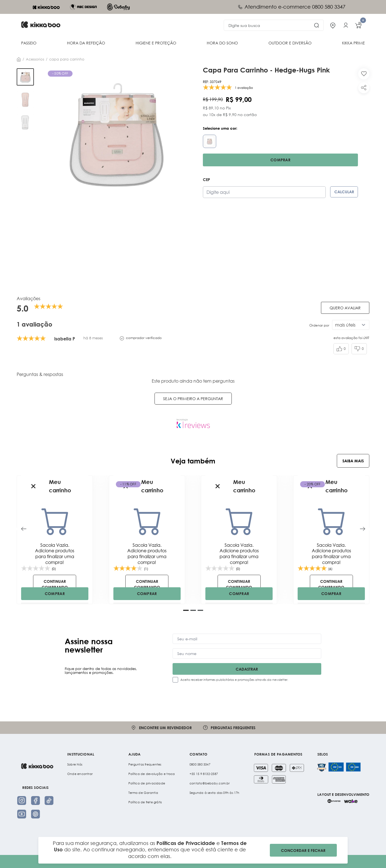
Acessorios (35, 59)
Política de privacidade (147, 783)
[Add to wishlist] (364, 74)
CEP (206, 180)
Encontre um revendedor (161, 728)
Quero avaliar (345, 308)
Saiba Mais (353, 461)
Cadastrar (247, 669)
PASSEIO (29, 43)
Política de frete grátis (145, 802)
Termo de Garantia (143, 793)
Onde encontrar (80, 774)
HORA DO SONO (222, 43)
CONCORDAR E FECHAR (303, 850)
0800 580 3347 (200, 764)
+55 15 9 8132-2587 (204, 774)
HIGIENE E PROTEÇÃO (156, 43)
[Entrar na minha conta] (346, 25)
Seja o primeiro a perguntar (193, 399)
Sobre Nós (75, 764)
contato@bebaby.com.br (210, 783)
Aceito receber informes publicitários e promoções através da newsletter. (234, 680)
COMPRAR (55, 594)
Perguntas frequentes (229, 728)
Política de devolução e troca (152, 774)
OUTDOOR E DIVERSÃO (290, 43)
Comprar (280, 160)
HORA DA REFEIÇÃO (86, 43)
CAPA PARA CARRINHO (67, 59)
